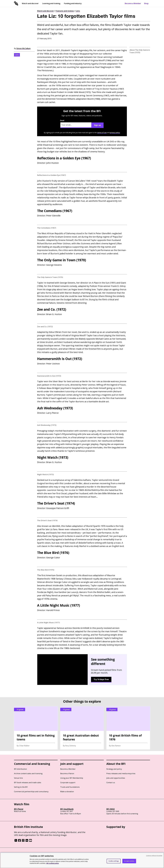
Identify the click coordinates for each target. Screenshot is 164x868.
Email (76, 124)
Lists (78, 11)
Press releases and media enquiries (121, 773)
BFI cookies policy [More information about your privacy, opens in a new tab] (53, 863)
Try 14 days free (101, 679)
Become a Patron (67, 773)
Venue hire (18, 778)
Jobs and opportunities (116, 778)
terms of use (102, 133)
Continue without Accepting (154, 855)
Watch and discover (30, 3)
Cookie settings (114, 861)
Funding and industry (73, 3)
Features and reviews (65, 11)
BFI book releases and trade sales (28, 782)
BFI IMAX (111, 809)
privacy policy (115, 133)
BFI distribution (20, 769)
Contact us (111, 782)
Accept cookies (129, 861)
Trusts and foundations (70, 787)
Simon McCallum (23, 48)
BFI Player (19, 809)
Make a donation (67, 791)
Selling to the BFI (21, 787)
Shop (146, 3)
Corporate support (68, 782)
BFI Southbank (67, 809)
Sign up (97, 125)
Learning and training (51, 3)
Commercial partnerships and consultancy (31, 791)
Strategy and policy (114, 769)
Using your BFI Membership (72, 778)
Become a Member (133, 3)
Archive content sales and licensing (28, 773)
